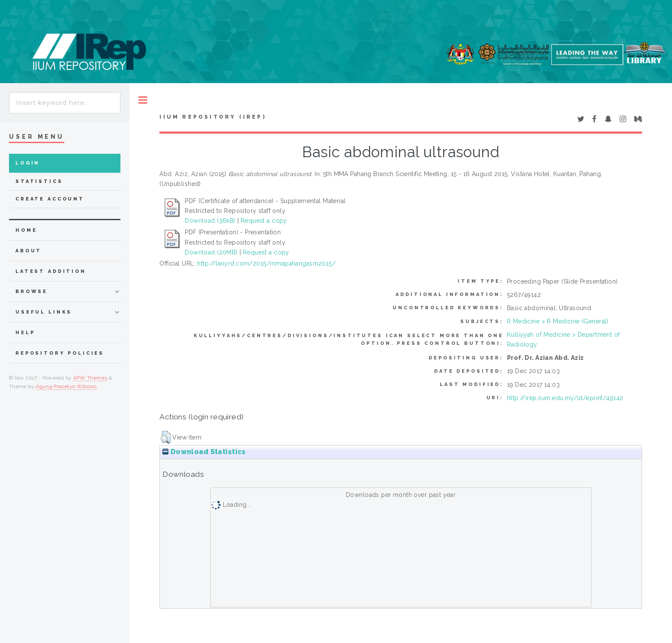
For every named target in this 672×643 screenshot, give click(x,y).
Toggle (143, 100)
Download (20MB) (211, 252)
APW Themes (90, 378)
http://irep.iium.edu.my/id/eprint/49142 (565, 398)
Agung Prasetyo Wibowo (66, 386)
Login (28, 163)
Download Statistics (204, 452)
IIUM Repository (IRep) (213, 117)
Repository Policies (60, 353)
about (28, 251)
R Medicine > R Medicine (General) (558, 321)
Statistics (39, 181)
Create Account (50, 199)
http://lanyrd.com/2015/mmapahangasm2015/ (266, 263)
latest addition (51, 271)
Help (25, 333)
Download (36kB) (210, 221)
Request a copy (264, 221)
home (26, 230)
